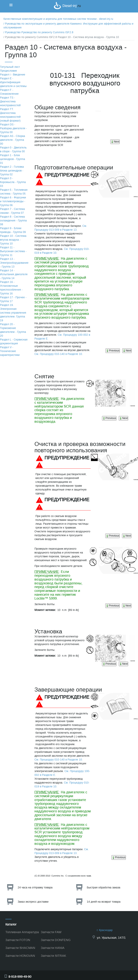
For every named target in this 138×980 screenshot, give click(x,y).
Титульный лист (10, 67)
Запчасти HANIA (53, 948)
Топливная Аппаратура (22, 932)
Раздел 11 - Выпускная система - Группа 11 (13, 251)
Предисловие (8, 71)
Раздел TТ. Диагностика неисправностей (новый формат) (10, 115)
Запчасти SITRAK (54, 956)
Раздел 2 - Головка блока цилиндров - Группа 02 (12, 171)
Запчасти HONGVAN (20, 956)
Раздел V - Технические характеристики (10, 351)
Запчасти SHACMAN (20, 948)
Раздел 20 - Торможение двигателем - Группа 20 (13, 330)
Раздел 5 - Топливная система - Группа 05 (14, 192)
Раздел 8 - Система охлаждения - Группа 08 (13, 221)
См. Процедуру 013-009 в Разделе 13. (61, 228)
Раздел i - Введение (13, 75)
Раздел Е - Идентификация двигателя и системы (13, 82)
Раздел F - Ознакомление (9, 92)
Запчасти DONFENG (56, 940)
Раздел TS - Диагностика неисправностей (10, 101)
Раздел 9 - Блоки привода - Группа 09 (13, 230)
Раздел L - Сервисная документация (14, 342)
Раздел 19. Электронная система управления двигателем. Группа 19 (13, 313)
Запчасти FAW (51, 932)
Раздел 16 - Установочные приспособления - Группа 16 (11, 288)
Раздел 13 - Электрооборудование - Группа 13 (14, 263)
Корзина (120, 7)
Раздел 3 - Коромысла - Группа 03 (13, 182)
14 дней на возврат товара (104, 902)
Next (115, 142)
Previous (113, 351)
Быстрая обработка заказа (104, 888)
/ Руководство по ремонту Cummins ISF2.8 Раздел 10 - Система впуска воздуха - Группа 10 (61, 37)
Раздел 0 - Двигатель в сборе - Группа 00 (13, 150)
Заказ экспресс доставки (33, 902)
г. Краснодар (105, 930)
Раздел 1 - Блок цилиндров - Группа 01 (13, 159)
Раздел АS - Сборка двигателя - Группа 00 (13, 140)
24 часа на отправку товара (35, 888)
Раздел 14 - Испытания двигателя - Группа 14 (14, 274)
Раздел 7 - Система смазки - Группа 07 (12, 211)
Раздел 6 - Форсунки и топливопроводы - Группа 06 (13, 201)
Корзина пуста (124, 10)
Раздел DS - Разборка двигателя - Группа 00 (13, 128)
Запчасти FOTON (18, 940)
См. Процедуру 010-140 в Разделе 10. (59, 354)
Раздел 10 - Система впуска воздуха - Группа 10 (13, 240)
